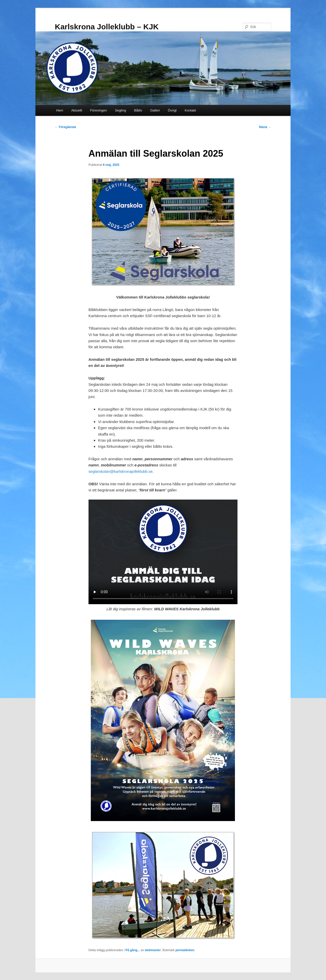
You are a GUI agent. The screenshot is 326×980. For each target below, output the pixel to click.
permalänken (185, 950)
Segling (121, 110)
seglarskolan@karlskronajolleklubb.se (121, 471)
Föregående (65, 127)
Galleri (155, 110)
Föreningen (98, 110)
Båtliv (138, 110)
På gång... (133, 950)
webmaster (153, 950)
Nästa (265, 127)
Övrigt (172, 110)
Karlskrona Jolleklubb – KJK (107, 27)
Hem (60, 110)
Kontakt (190, 110)
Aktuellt (77, 110)
